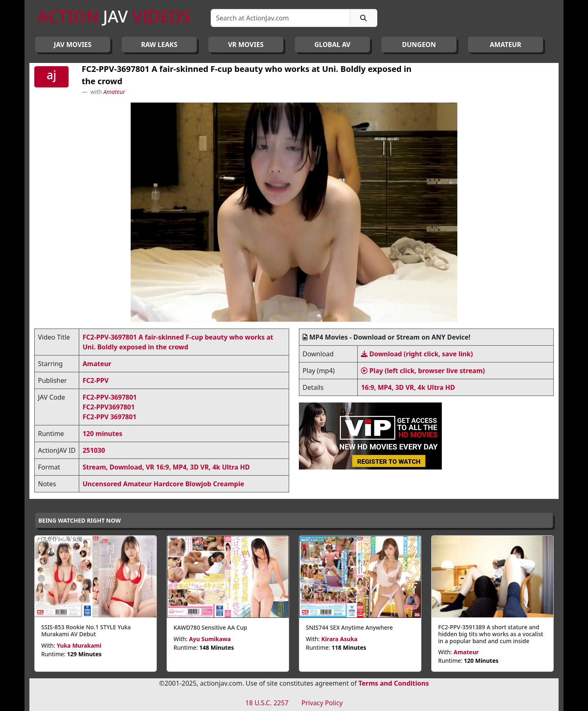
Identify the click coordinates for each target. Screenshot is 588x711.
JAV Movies (73, 45)
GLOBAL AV (333, 45)
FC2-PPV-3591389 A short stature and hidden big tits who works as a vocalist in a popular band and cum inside (491, 634)
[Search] (280, 18)
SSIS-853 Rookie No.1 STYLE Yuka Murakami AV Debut (86, 631)
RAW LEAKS (159, 45)
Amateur (114, 92)
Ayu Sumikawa (210, 639)
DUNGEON (419, 45)
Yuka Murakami (79, 645)
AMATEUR (506, 45)
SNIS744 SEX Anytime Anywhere (349, 627)
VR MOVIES (246, 45)
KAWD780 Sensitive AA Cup (210, 627)
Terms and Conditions (394, 683)
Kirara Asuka (340, 639)
